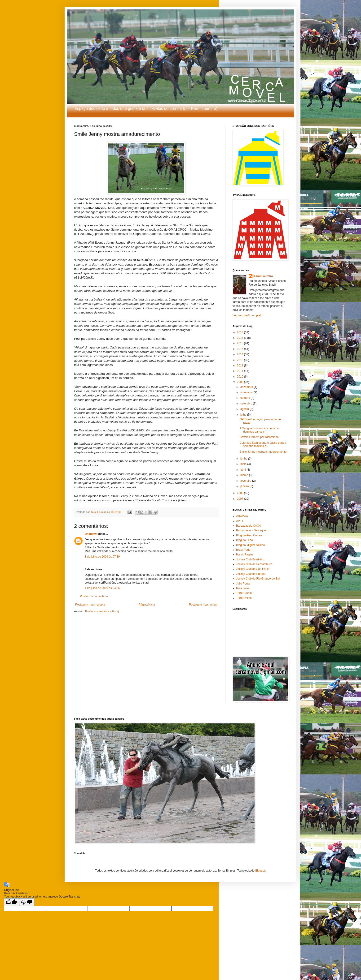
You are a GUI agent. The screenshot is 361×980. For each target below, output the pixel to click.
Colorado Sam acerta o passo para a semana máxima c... (263, 444)
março (245, 475)
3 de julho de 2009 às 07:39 (102, 557)
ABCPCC (242, 516)
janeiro (245, 486)
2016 (241, 343)
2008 (241, 493)
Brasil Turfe (243, 550)
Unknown (91, 534)
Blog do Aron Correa (249, 535)
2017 (241, 338)
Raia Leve (242, 588)
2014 (241, 354)
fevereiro (246, 481)
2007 (241, 499)
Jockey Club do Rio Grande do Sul (258, 579)
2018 (241, 332)
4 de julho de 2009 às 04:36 (102, 588)
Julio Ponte (243, 584)
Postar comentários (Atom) (102, 611)
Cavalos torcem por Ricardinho (259, 437)
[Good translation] (12, 902)
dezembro (247, 387)
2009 (241, 382)
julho (244, 415)
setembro (247, 404)
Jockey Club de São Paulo (253, 569)
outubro (246, 398)
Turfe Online (244, 598)
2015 (241, 349)
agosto (245, 409)
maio (244, 464)
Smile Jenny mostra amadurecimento (263, 452)
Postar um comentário (94, 596)
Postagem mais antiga (203, 605)
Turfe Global (244, 593)
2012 (241, 365)
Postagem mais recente (90, 605)
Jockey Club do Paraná (251, 574)
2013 (241, 360)
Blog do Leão (244, 540)
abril (243, 470)
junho (244, 459)
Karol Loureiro (263, 276)
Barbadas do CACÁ (249, 526)
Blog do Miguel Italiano (250, 545)
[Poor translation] (27, 902)
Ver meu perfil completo (247, 315)
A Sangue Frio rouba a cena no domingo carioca (259, 430)
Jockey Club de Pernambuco (254, 564)
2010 (241, 377)
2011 (241, 371)
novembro (247, 392)
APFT (240, 521)
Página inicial (147, 605)
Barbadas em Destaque (251, 530)
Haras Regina (245, 554)
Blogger (260, 871)
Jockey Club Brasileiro (250, 559)
